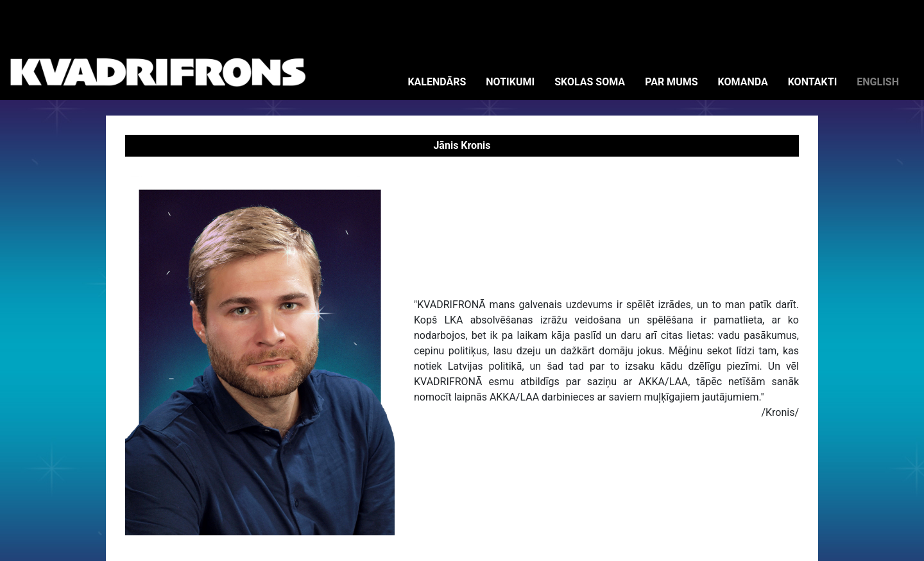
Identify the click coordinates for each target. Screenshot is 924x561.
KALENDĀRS (437, 82)
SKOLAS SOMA (590, 82)
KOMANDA (743, 82)
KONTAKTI (813, 82)
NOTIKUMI (510, 82)
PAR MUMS (671, 82)
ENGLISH (878, 82)
